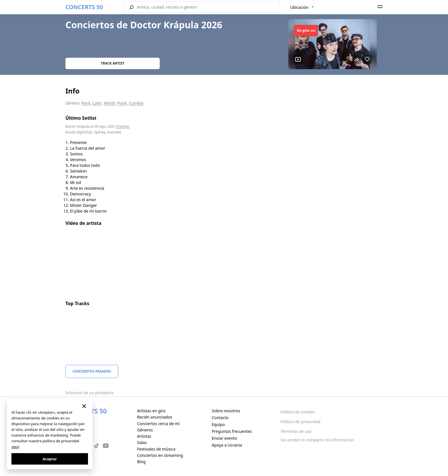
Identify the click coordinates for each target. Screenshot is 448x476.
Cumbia (136, 103)
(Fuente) (123, 126)
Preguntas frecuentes (232, 431)
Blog (141, 462)
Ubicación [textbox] (299, 7)
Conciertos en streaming (160, 455)
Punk (122, 103)
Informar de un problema (89, 393)
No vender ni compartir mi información (317, 440)
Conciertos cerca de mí (158, 424)
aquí (15, 447)
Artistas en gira (151, 411)
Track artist (113, 63)
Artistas (144, 436)
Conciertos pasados (92, 371)
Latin (97, 103)
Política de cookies (298, 412)
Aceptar (50, 459)
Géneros (145, 430)
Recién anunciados (155, 417)
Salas (142, 442)
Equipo (218, 424)
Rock (86, 103)
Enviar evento (224, 438)
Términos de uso (296, 431)
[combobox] (302, 7)
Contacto (220, 418)
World (110, 103)
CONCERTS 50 (84, 7)
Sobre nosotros (226, 411)
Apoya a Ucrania (227, 445)
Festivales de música (156, 449)
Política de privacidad (301, 422)
